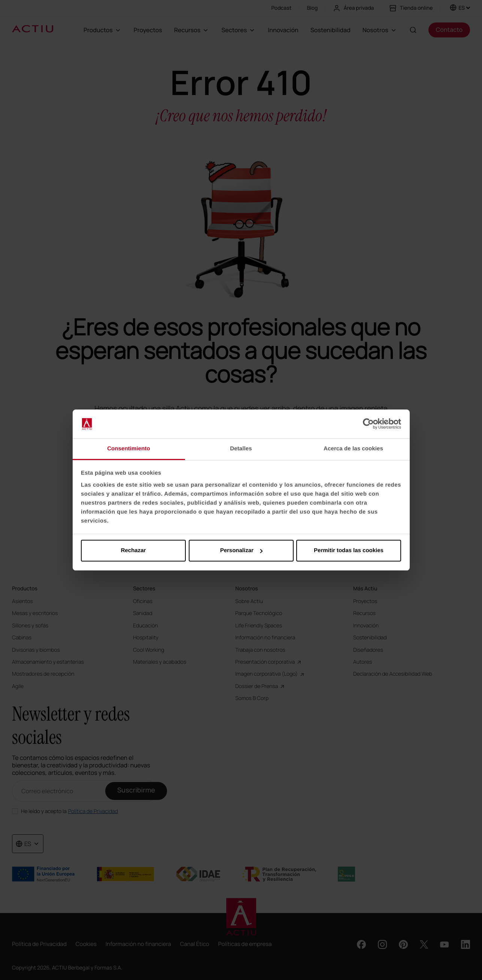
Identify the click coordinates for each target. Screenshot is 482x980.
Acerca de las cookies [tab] (353, 449)
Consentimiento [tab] (129, 449)
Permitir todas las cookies (349, 550)
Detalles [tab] (241, 449)
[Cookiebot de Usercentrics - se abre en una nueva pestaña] (368, 424)
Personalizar (241, 550)
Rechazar (134, 550)
